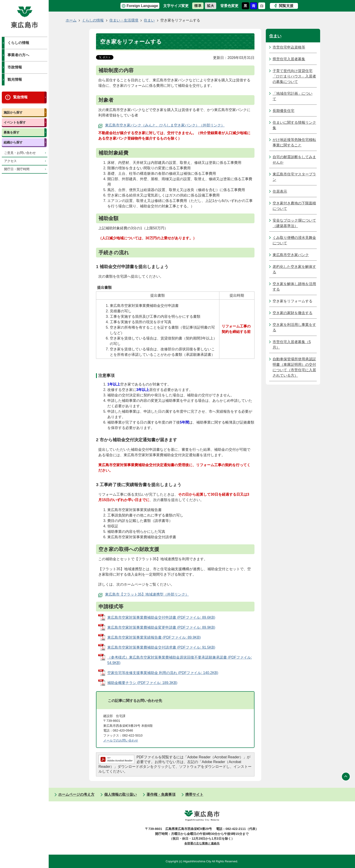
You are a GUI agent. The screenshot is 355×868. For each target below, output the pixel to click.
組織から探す (13, 142)
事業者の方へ (18, 55)
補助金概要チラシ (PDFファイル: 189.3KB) (142, 683)
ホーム (71, 20)
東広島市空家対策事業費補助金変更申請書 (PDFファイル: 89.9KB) (161, 627)
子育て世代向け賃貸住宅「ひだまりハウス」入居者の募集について (294, 76)
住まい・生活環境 (124, 20)
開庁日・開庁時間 (17, 169)
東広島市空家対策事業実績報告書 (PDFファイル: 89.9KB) (154, 637)
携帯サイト (194, 794)
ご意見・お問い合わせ (20, 153)
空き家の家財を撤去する (293, 313)
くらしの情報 (18, 43)
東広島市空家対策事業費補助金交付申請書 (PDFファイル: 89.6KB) (161, 617)
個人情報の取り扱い (120, 794)
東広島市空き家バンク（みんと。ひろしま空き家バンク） (152, 125)
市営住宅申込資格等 (289, 47)
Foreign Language (142, 6)
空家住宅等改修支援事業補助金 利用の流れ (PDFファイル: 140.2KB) (163, 673)
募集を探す (12, 132)
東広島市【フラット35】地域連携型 (134, 594)
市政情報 (15, 67)
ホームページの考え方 (76, 794)
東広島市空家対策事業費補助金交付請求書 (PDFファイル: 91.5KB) (161, 647)
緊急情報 (20, 97)
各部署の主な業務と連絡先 (202, 843)
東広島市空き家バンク (291, 255)
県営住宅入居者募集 (289, 59)
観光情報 (15, 79)
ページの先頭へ (346, 776)
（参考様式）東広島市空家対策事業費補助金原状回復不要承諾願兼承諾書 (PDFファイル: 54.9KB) (180, 660)
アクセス (10, 161)
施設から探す (13, 112)
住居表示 (280, 191)
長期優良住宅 (283, 111)
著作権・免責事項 (161, 794)
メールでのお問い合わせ (121, 740)
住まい (149, 20)
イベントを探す (15, 122)
